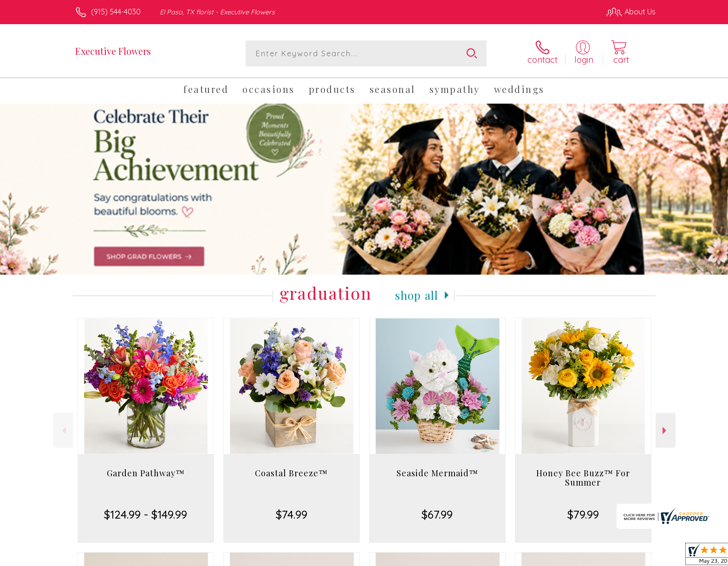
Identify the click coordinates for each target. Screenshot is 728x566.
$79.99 (583, 514)
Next (666, 431)
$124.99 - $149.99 (146, 514)
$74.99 (292, 514)
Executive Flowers (113, 51)
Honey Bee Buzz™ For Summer (583, 478)
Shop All (417, 295)
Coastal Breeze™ (291, 473)
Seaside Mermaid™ (437, 473)
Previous (63, 431)
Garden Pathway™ (146, 473)
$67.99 (437, 514)
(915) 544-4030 (116, 12)
